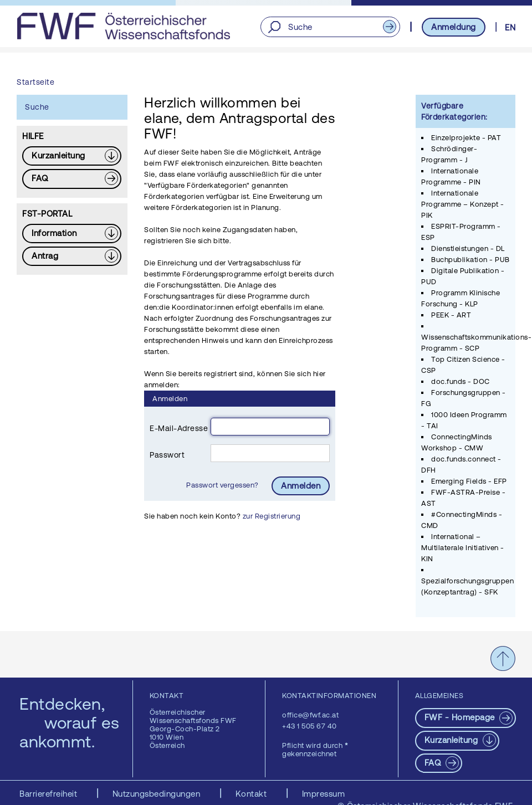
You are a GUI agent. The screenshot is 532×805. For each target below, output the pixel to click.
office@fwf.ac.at (310, 715)
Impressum (324, 794)
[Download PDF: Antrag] (72, 256)
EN (510, 27)
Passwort (167, 455)
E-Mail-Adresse (179, 428)
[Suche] (330, 27)
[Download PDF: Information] (72, 234)
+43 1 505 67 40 (310, 726)
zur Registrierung (272, 516)
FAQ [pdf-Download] (434, 763)
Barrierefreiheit (50, 794)
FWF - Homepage (461, 717)
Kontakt (252, 794)
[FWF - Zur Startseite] (123, 26)
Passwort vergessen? (223, 485)
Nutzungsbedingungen (158, 794)
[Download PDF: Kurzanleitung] (72, 156)
